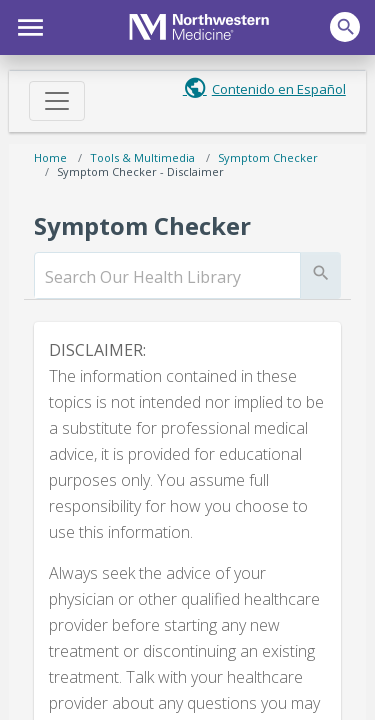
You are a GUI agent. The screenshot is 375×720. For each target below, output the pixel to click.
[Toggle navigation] (57, 101)
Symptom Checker (268, 157)
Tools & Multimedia (142, 157)
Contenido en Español (279, 89)
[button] (27, 25)
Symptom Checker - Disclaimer (140, 171)
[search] (167, 277)
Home (50, 157)
